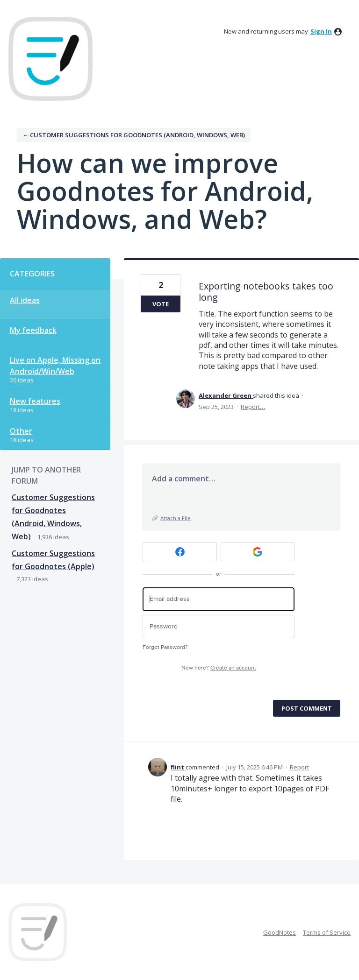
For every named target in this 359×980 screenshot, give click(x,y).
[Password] (219, 627)
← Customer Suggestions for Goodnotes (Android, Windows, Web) (134, 135)
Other (21, 431)
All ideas (25, 300)
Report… (253, 407)
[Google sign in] (258, 552)
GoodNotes (280, 932)
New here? (219, 668)
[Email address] (219, 599)
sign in (321, 31)
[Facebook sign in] (180, 552)
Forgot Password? (165, 647)
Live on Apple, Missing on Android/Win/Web (55, 366)
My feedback (33, 330)
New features (35, 401)
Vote (161, 304)
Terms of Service (327, 932)
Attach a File (176, 518)
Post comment (307, 708)
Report (299, 767)
